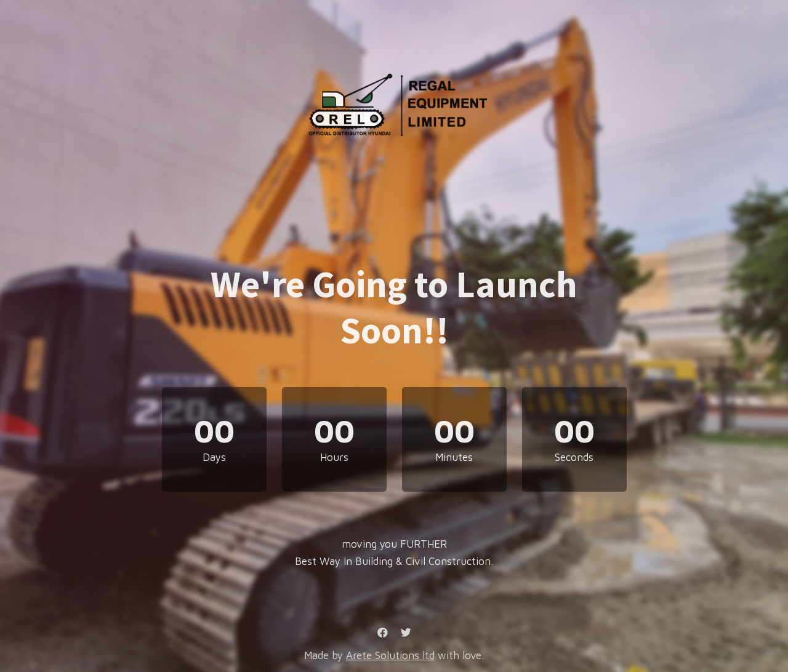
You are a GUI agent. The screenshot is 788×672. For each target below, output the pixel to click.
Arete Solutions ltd (390, 655)
